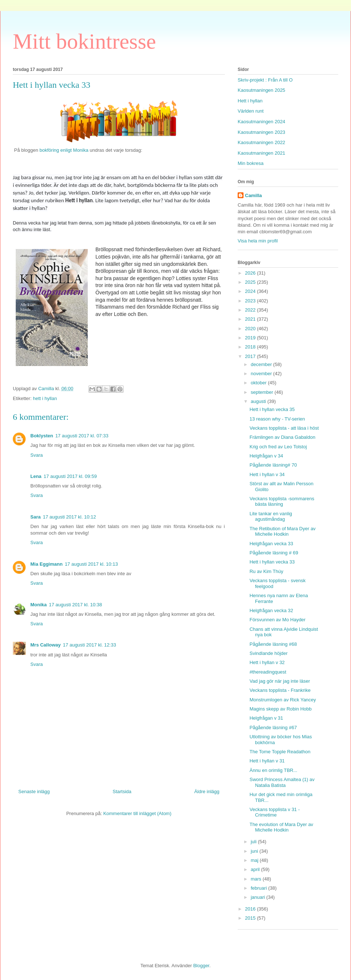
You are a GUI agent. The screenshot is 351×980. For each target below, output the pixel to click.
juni (255, 851)
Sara (35, 517)
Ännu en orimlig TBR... (273, 770)
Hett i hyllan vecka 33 (272, 562)
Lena (36, 476)
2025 (251, 282)
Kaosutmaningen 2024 (261, 122)
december (262, 364)
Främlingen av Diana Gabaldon (282, 437)
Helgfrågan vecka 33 (271, 544)
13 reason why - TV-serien (277, 419)
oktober (259, 383)
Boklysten (42, 436)
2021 (251, 319)
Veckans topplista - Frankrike (280, 690)
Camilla (253, 195)
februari (260, 888)
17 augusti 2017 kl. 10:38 (76, 605)
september (263, 392)
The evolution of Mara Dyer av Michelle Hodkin (281, 827)
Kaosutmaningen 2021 (261, 153)
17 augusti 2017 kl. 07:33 (82, 436)
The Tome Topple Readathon (280, 752)
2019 (251, 338)
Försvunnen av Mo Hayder (277, 620)
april (256, 869)
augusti (259, 401)
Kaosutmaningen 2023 (261, 132)
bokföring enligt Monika (63, 150)
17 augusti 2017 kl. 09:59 (70, 476)
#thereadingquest (268, 672)
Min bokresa (251, 163)
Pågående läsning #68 (273, 644)
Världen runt (251, 111)
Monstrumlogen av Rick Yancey (283, 700)
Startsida (122, 791)
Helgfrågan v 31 (266, 718)
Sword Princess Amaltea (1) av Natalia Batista (282, 782)
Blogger (201, 966)
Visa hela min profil (258, 241)
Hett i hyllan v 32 (267, 662)
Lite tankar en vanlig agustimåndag (271, 517)
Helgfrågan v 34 (266, 456)
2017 (251, 356)
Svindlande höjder (268, 653)
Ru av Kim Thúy (266, 571)
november (262, 374)
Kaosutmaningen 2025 (261, 90)
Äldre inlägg (207, 791)
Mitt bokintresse (84, 41)
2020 (251, 329)
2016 (251, 909)
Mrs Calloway (46, 645)
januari (259, 897)
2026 (251, 273)
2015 (251, 918)
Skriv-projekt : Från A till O (265, 80)
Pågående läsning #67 (273, 728)
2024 (251, 291)
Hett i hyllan (250, 101)
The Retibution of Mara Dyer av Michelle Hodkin (282, 532)
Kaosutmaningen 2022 (261, 142)
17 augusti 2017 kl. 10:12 (69, 517)
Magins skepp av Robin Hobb (280, 709)
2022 (251, 310)
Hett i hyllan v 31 (267, 761)
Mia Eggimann (46, 564)
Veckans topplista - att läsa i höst (284, 428)
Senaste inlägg (34, 791)
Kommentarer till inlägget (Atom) (137, 813)
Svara (37, 455)
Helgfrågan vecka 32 (271, 610)
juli (254, 842)
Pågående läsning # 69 (274, 553)
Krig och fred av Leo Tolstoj (278, 447)
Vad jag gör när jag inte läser (280, 681)
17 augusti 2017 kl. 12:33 (89, 645)
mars (257, 879)
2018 (251, 347)
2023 (251, 301)
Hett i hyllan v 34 (267, 474)
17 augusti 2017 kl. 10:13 (91, 564)
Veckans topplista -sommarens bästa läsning (282, 502)
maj (255, 860)
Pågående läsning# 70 (273, 465)
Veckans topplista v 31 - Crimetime (274, 812)
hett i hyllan (45, 398)
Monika (39, 605)
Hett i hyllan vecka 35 (272, 409)
